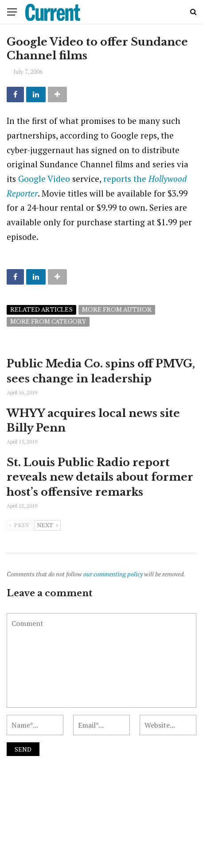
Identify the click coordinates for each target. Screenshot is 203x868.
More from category (48, 322)
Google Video (44, 179)
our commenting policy (113, 574)
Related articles (41, 310)
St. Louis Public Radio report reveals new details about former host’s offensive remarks (100, 477)
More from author (117, 310)
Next (47, 526)
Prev (20, 526)
